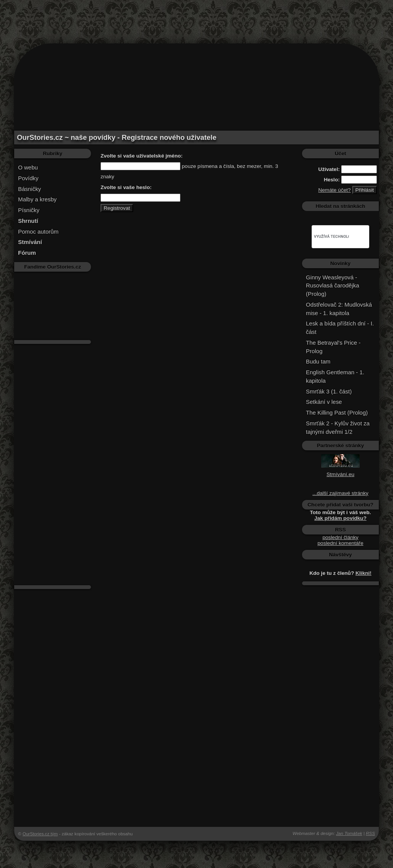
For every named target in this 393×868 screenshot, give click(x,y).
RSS (370, 833)
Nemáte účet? (334, 190)
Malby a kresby (37, 199)
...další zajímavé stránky (340, 493)
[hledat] (331, 237)
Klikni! (363, 573)
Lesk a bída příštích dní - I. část (340, 328)
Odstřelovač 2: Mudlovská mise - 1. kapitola (339, 309)
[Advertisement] (196, 17)
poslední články (340, 537)
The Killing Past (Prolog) (337, 412)
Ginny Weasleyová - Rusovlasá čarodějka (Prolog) (333, 286)
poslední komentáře (340, 543)
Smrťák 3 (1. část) (329, 391)
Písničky (29, 210)
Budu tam (318, 361)
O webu (28, 167)
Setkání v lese (324, 402)
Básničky (30, 189)
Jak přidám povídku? (340, 518)
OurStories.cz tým (40, 834)
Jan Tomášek (349, 833)
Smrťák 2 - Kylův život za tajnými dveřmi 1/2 (338, 427)
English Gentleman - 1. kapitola (335, 376)
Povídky (28, 178)
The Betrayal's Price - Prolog (333, 347)
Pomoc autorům (38, 232)
